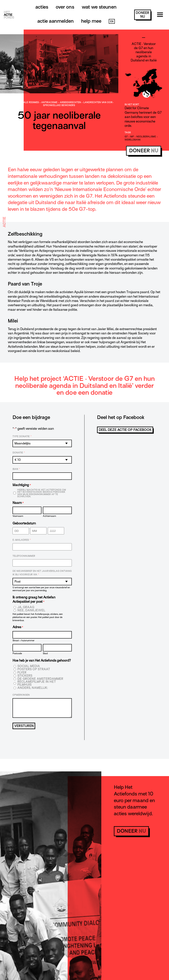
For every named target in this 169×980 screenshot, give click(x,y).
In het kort (132, 104)
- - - (59, 104)
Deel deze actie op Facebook (125, 430)
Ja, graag (26, 607)
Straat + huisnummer (23, 640)
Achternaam (49, 516)
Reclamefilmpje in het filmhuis (37, 683)
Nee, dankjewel (31, 610)
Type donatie (22, 436)
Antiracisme (49, 102)
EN (112, 21)
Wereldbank (133, 140)
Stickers (25, 676)
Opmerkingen (21, 695)
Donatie (19, 453)
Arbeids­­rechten (70, 102)
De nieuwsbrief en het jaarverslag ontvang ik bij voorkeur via (42, 573)
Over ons (65, 7)
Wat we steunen (99, 7)
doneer (142, 15)
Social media (29, 666)
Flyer (22, 673)
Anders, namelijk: (33, 688)
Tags (128, 132)
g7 (126, 137)
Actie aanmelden (56, 21)
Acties (42, 7)
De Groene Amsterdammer (40, 679)
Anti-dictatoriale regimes (22, 102)
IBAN (16, 469)
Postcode (17, 653)
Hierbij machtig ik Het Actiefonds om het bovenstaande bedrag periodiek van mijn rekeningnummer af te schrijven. (42, 493)
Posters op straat (34, 669)
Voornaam (18, 516)
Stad (45, 653)
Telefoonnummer (24, 556)
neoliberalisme (146, 137)
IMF (132, 137)
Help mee (91, 21)
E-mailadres (22, 540)
